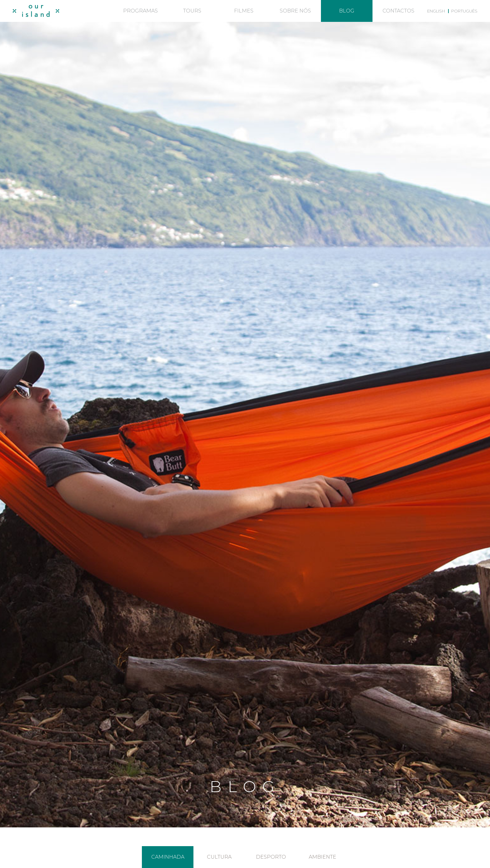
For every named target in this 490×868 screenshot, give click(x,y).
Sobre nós (295, 11)
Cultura (219, 857)
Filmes (244, 11)
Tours (192, 11)
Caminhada (168, 857)
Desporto (271, 857)
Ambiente (322, 857)
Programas (140, 11)
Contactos (398, 11)
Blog (347, 11)
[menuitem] (436, 11)
